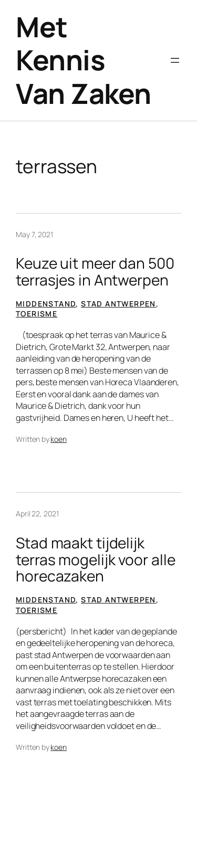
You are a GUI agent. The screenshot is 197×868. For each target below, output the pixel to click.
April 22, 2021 (37, 514)
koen (59, 439)
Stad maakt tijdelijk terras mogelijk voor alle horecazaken (96, 560)
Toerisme (37, 314)
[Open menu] (175, 60)
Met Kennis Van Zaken (84, 60)
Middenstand (46, 304)
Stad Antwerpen (118, 304)
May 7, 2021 (34, 234)
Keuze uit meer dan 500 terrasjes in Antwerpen (95, 272)
